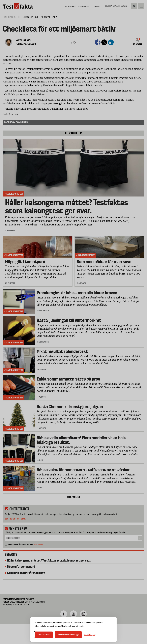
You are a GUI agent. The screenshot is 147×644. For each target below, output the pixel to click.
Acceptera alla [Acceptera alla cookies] (44, 635)
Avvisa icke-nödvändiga (68, 635)
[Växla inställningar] (90, 635)
